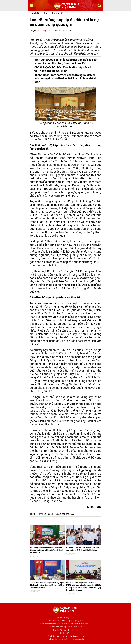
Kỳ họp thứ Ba (46, 514)
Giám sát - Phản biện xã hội (47, 13)
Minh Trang (42, 31)
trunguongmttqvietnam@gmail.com (68, 636)
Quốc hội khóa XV (65, 514)
